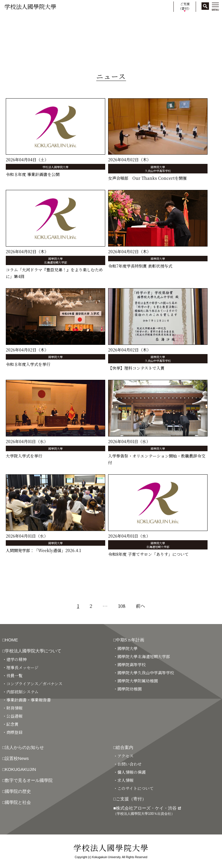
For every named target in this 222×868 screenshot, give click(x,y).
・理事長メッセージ (20, 667)
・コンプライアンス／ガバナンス (32, 684)
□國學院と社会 (17, 802)
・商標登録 (12, 732)
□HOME (10, 640)
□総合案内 (123, 747)
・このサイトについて (133, 788)
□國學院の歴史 (17, 791)
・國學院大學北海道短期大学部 (142, 656)
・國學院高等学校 (129, 665)
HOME (9, 21)
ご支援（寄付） (185, 6)
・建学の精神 (14, 659)
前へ (140, 606)
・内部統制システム (20, 692)
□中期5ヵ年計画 (129, 640)
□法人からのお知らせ (23, 747)
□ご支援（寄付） (130, 799)
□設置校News (16, 758)
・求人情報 (123, 780)
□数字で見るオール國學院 (27, 780)
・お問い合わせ (127, 764)
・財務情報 (12, 708)
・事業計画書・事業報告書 (27, 700)
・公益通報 (12, 716)
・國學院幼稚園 (127, 689)
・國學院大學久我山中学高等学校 (144, 673)
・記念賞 (10, 724)
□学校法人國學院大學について (32, 651)
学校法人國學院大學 (30, 7)
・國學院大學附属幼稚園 (136, 681)
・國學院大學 (125, 648)
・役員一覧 (12, 675)
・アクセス (123, 756)
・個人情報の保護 (129, 772)
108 (122, 606)
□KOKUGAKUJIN (19, 769)
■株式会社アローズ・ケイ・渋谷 (147, 811)
